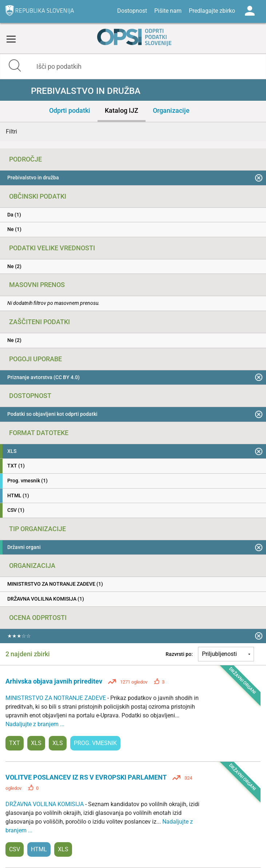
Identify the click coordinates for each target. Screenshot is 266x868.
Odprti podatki (70, 110)
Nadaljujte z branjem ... (35, 724)
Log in (250, 11)
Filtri (11, 132)
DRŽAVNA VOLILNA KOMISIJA (45, 804)
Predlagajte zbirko (212, 11)
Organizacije (171, 110)
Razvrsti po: (179, 654)
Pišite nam (168, 11)
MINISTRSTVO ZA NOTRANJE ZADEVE (56, 698)
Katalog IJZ (122, 110)
